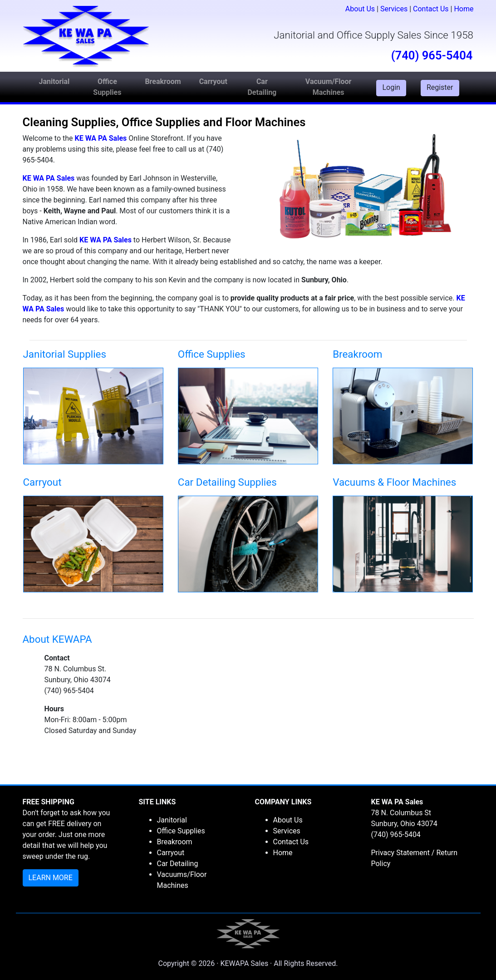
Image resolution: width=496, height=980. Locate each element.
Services (394, 9)
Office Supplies (181, 831)
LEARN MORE (51, 878)
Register (440, 87)
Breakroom (175, 842)
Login (391, 87)
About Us (360, 9)
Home (464, 9)
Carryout (171, 853)
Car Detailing (178, 864)
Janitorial (172, 820)
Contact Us (431, 9)
